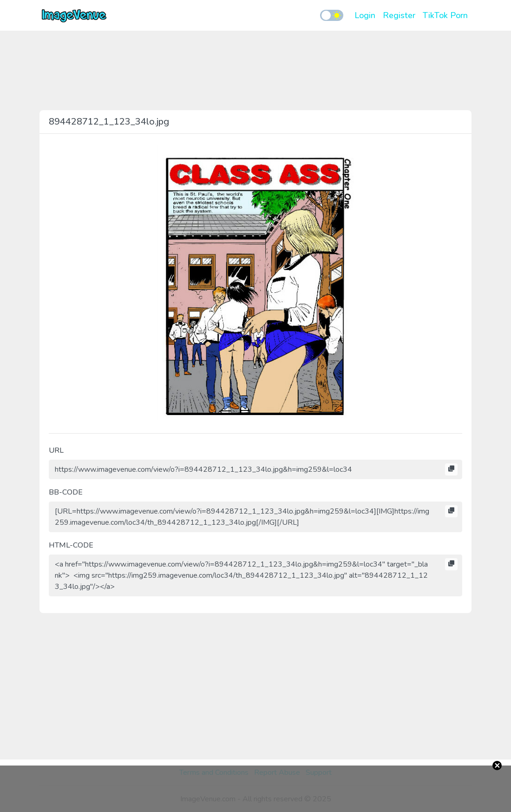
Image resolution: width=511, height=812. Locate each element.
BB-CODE (66, 492)
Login (365, 15)
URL (56, 450)
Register (399, 15)
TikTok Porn (445, 15)
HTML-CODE (71, 545)
